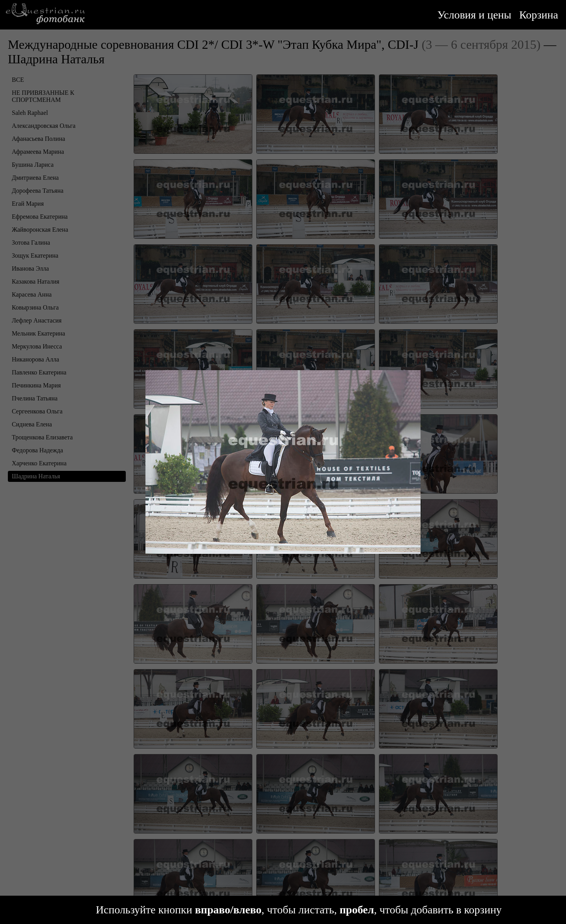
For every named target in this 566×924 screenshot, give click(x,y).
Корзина (539, 15)
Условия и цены (474, 15)
